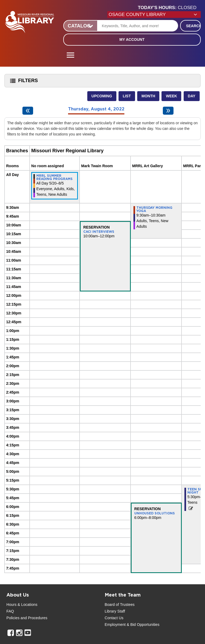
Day (192, 96)
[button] (169, 8)
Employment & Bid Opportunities (132, 625)
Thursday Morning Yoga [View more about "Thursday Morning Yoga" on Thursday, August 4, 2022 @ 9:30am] (154, 209)
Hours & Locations (22, 605)
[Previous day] (28, 111)
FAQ (10, 611)
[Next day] (168, 111)
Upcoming (102, 96)
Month (148, 96)
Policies (13, 618)
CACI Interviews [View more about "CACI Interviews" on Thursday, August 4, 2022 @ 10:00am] (99, 232)
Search (193, 26)
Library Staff (115, 611)
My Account (132, 39)
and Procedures (33, 618)
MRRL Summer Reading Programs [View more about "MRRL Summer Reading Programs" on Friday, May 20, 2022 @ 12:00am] (54, 177)
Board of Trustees (120, 605)
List (127, 96)
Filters (23, 82)
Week (171, 96)
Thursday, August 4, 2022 (96, 109)
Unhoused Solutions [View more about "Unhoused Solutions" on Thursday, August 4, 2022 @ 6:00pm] (155, 513)
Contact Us (114, 618)
